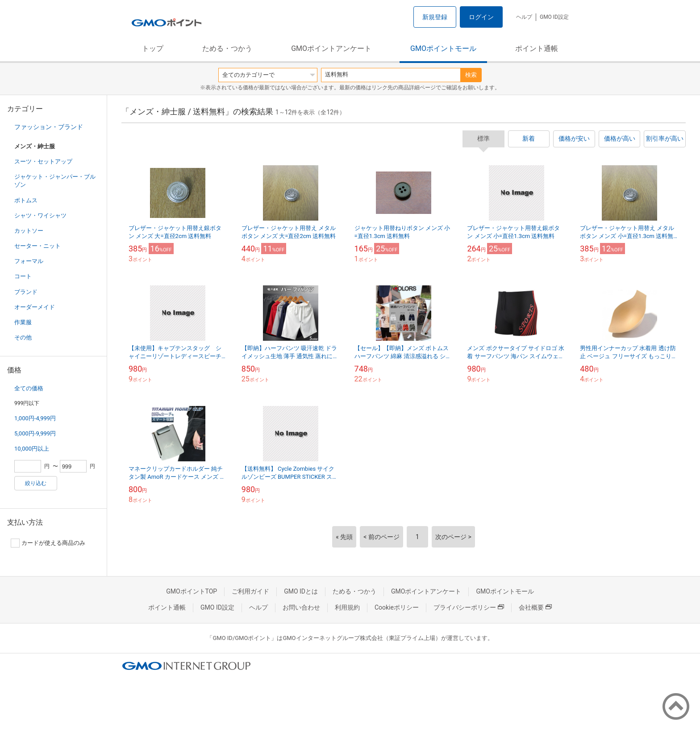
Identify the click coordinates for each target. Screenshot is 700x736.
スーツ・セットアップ (43, 161)
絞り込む (36, 483)
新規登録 (435, 17)
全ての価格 (29, 388)
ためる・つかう (227, 48)
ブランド (26, 292)
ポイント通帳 (537, 48)
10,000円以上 (32, 449)
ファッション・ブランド (49, 127)
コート (23, 276)
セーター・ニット (37, 246)
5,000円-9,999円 (35, 433)
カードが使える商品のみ (48, 543)
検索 (471, 75)
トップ (153, 48)
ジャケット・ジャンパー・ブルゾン (55, 181)
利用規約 (347, 607)
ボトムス (26, 200)
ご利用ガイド (250, 591)
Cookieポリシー (397, 607)
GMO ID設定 (554, 17)
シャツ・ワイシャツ (40, 215)
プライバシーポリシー (469, 607)
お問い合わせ (301, 607)
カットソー (29, 231)
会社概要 (535, 607)
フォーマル (29, 261)
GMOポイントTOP (192, 591)
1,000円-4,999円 (35, 418)
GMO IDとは (301, 591)
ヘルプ (524, 17)
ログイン (481, 17)
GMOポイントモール (443, 48)
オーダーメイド (35, 307)
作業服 (23, 322)
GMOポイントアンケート (331, 48)
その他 (23, 337)
